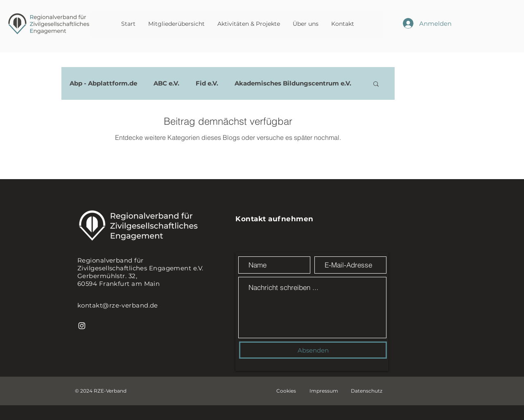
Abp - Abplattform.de (103, 83)
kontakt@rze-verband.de (118, 305)
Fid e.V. (207, 83)
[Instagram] (82, 326)
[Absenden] (313, 350)
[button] (376, 84)
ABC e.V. (166, 83)
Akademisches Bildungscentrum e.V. (293, 83)
